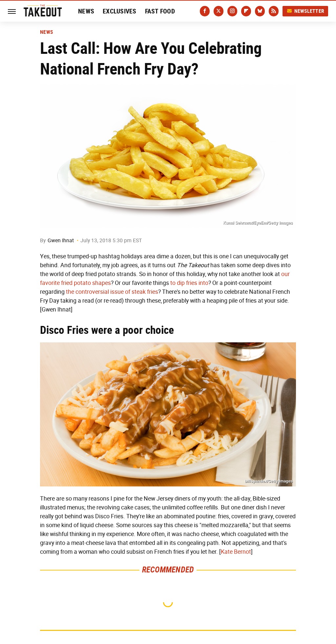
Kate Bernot (236, 552)
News (86, 11)
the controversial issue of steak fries (112, 292)
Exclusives (120, 11)
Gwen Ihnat (61, 240)
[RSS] (274, 11)
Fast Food (160, 11)
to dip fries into (189, 283)
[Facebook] (205, 11)
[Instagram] (232, 11)
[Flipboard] (246, 11)
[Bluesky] (260, 11)
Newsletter (305, 11)
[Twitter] (219, 11)
